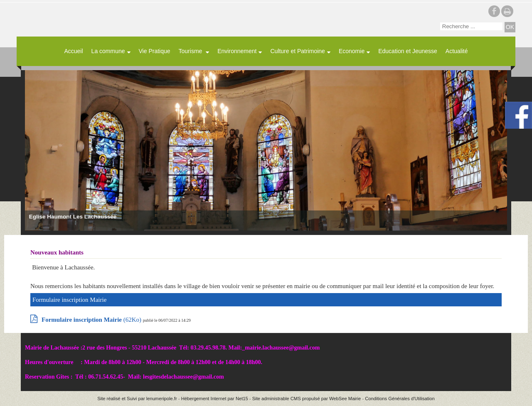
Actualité (457, 51)
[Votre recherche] (471, 26)
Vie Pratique (155, 51)
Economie (352, 51)
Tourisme (191, 51)
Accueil (73, 51)
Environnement (237, 51)
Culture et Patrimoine (298, 51)
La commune (108, 51)
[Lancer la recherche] (510, 27)
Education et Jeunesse (408, 51)
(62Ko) (92, 320)
